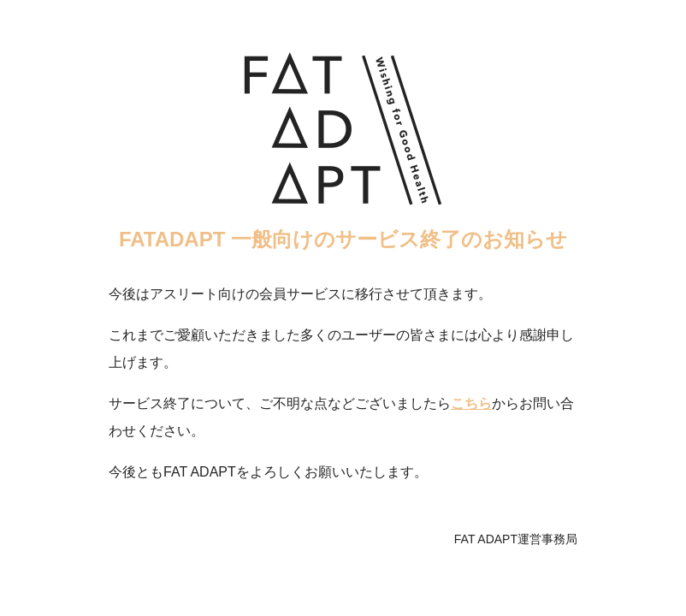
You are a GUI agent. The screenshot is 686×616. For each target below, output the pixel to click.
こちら (471, 403)
